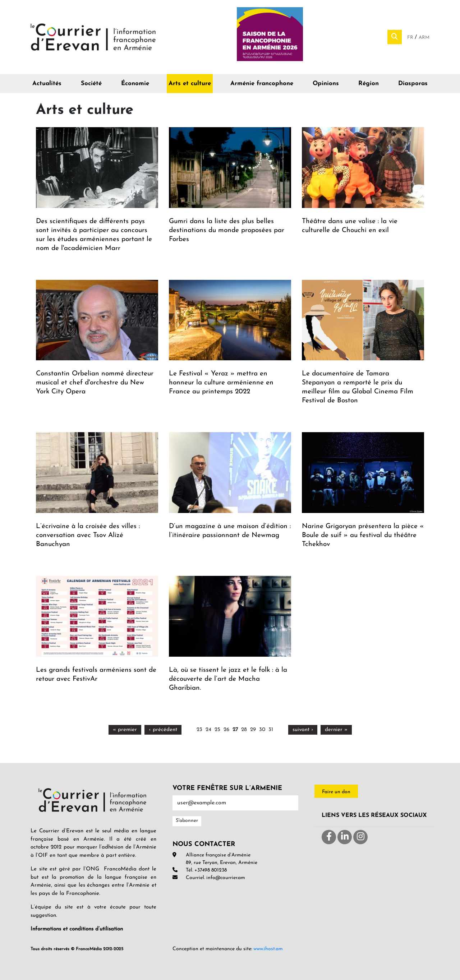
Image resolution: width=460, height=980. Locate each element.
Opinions (326, 84)
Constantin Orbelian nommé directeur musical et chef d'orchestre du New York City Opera (95, 383)
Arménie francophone (262, 84)
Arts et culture (190, 84)
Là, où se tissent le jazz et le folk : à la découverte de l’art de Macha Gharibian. (228, 679)
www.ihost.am (268, 949)
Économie (135, 84)
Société (91, 84)
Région (369, 84)
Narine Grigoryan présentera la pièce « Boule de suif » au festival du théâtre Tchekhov (363, 535)
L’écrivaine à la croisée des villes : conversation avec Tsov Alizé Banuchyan (88, 535)
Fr (411, 38)
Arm (424, 38)
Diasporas (413, 84)
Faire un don (336, 792)
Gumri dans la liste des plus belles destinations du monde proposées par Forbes (227, 230)
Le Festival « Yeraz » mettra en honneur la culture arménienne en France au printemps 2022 (221, 383)
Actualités (47, 84)
